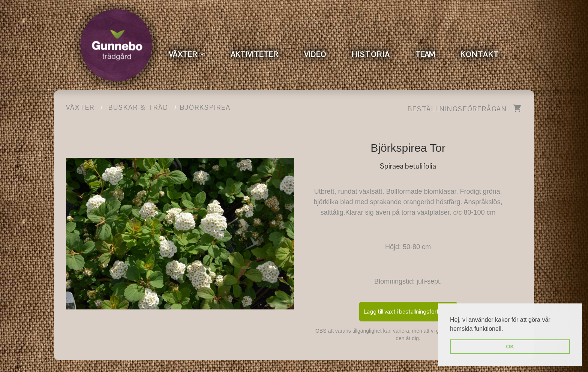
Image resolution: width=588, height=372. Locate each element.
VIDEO (315, 54)
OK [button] (510, 347)
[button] (506, 329)
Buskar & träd (138, 107)
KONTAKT (480, 54)
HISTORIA (371, 54)
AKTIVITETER (255, 54)
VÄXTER (183, 54)
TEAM (425, 54)
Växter (80, 107)
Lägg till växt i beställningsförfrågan (408, 311)
